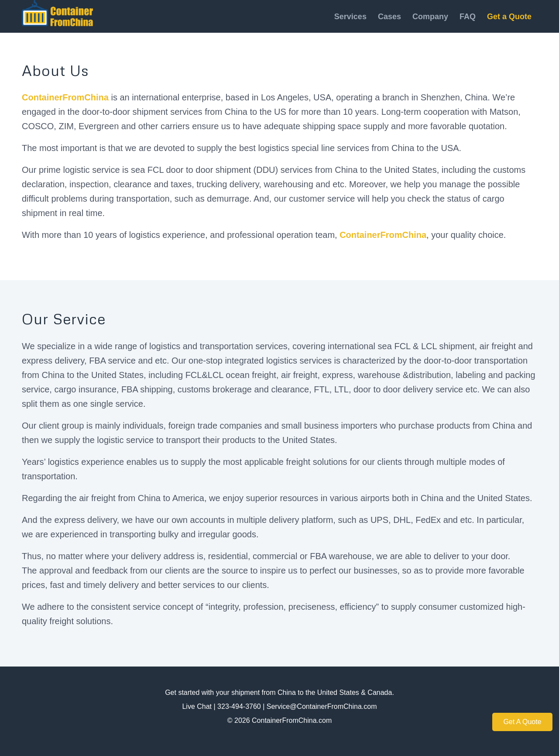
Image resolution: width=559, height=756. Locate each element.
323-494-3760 (239, 706)
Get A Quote (522, 722)
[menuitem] (350, 16)
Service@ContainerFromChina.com (322, 706)
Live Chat (197, 706)
